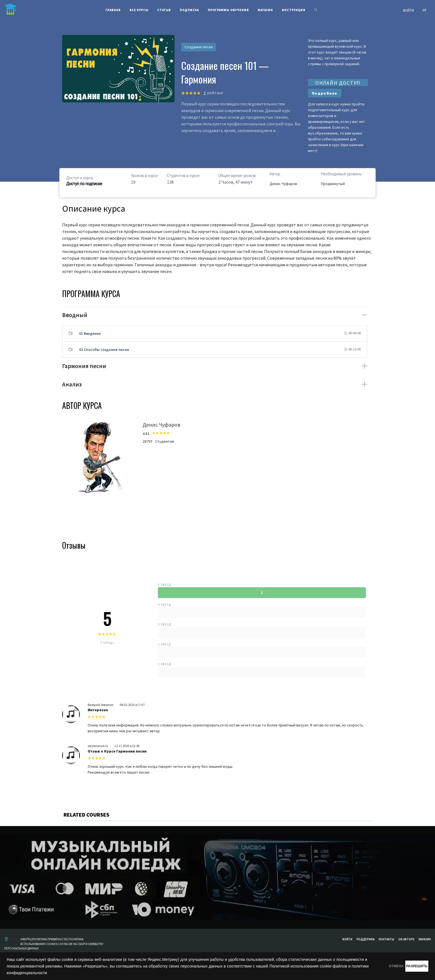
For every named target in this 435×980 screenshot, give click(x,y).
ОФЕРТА (26, 939)
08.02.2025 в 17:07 (132, 705)
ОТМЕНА (369, 966)
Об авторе (406, 939)
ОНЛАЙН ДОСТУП (338, 83)
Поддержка (366, 939)
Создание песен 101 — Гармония (225, 72)
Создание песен (199, 47)
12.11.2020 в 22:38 (127, 746)
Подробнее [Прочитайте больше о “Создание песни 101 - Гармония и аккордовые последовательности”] (325, 93)
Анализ (72, 384)
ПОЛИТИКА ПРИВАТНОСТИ (50, 939)
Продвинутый (333, 184)
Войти (347, 939)
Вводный (75, 315)
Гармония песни (84, 366)
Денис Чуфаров (283, 184)
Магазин (425, 939)
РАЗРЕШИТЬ (408, 966)
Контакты (386, 939)
